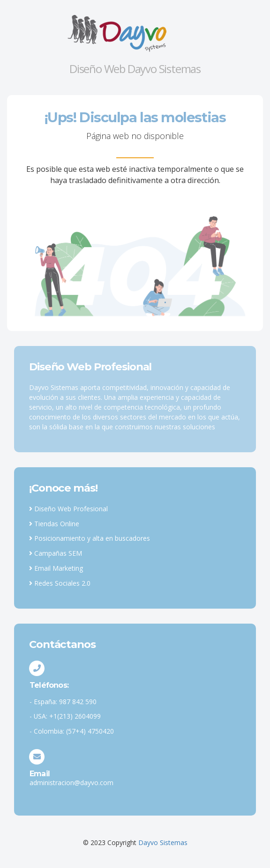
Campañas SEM (56, 553)
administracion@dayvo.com (71, 783)
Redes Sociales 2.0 (60, 583)
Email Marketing (56, 568)
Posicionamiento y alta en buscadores (90, 538)
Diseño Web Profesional (68, 509)
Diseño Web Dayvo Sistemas (135, 69)
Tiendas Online (54, 524)
